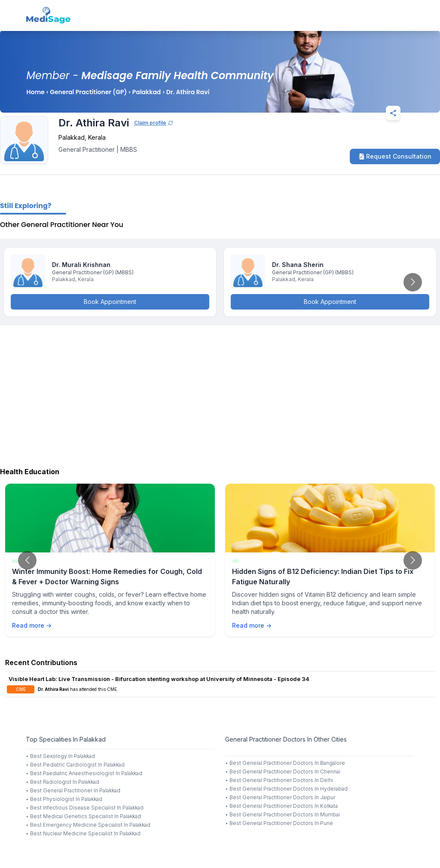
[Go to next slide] (413, 282)
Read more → (32, 625)
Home (35, 92)
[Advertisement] (220, 394)
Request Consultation (395, 156)
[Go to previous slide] (27, 560)
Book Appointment (110, 302)
